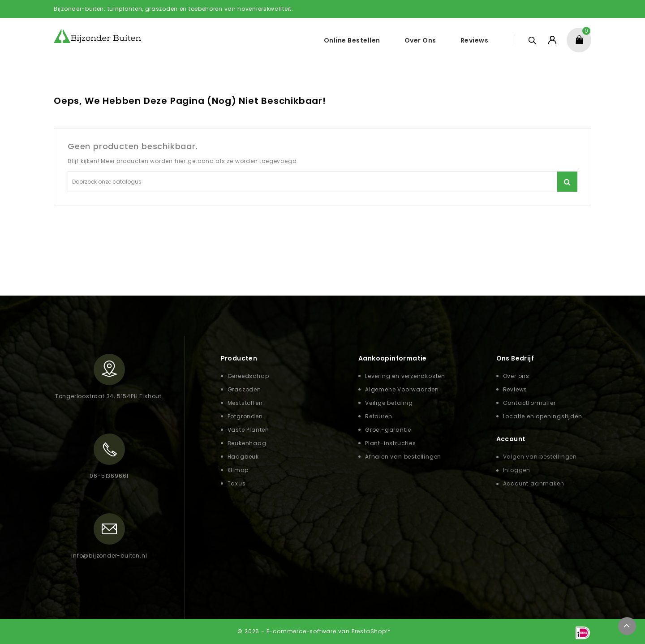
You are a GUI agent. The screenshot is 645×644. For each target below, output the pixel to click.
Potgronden (245, 416)
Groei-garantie (388, 430)
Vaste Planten (248, 430)
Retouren (378, 416)
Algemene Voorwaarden (402, 389)
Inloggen (517, 470)
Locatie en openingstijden (543, 416)
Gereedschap (248, 376)
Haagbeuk (243, 457)
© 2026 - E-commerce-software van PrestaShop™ (314, 631)
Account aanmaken (534, 483)
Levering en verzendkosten (405, 376)
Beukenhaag (247, 443)
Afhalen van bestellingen (403, 457)
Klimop (238, 470)
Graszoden (244, 389)
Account (511, 439)
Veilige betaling (389, 403)
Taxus (237, 483)
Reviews (475, 40)
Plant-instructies (391, 443)
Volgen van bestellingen (540, 457)
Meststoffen (245, 403)
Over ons (420, 40)
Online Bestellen (352, 40)
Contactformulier (529, 403)
